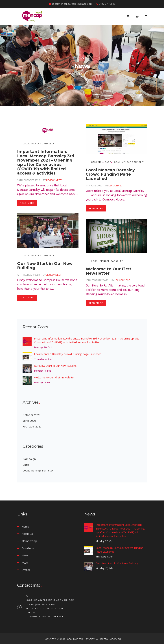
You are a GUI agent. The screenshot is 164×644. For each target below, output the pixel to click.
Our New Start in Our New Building (55, 366)
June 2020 (29, 421)
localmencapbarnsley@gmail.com (71, 4)
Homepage (76, 74)
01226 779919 (106, 4)
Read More (27, 203)
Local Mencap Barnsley (39, 144)
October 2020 (31, 415)
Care (108, 162)
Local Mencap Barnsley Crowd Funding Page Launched (68, 354)
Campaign (97, 162)
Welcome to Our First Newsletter (54, 378)
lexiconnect (54, 180)
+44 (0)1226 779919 (42, 605)
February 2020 (32, 427)
